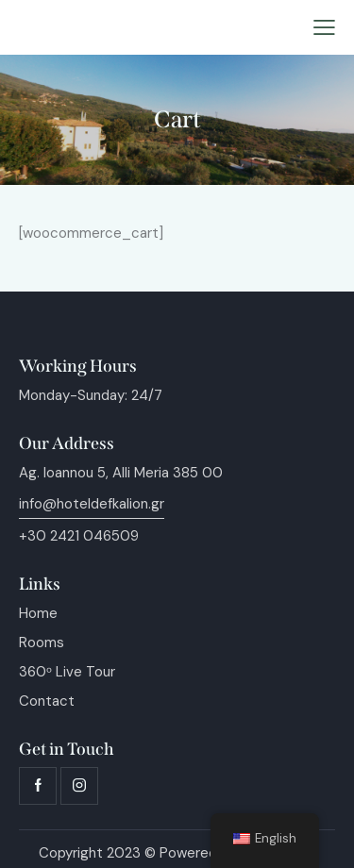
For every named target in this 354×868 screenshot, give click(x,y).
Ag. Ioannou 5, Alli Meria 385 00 (121, 473)
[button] (324, 28)
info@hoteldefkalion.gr (92, 504)
